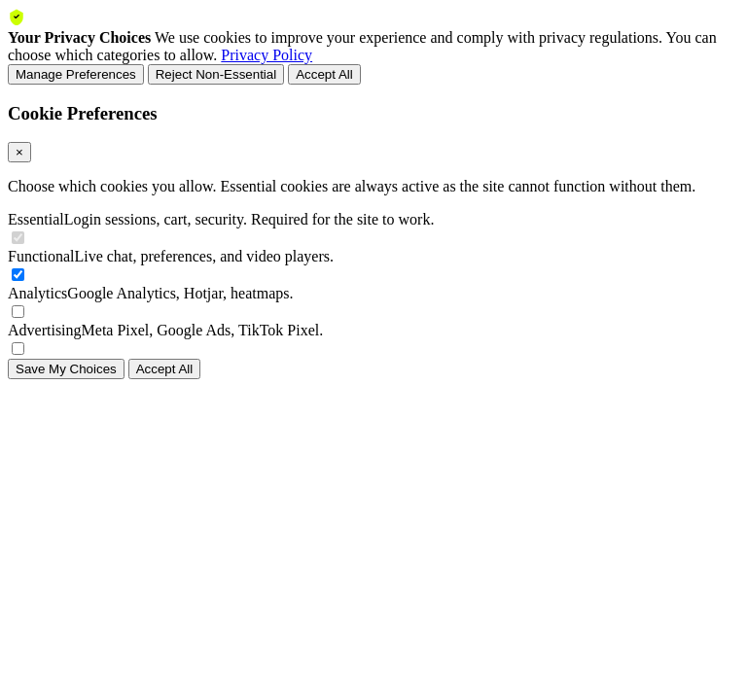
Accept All (324, 74)
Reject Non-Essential (216, 74)
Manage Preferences (76, 74)
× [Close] (19, 152)
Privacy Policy (267, 55)
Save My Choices (66, 369)
